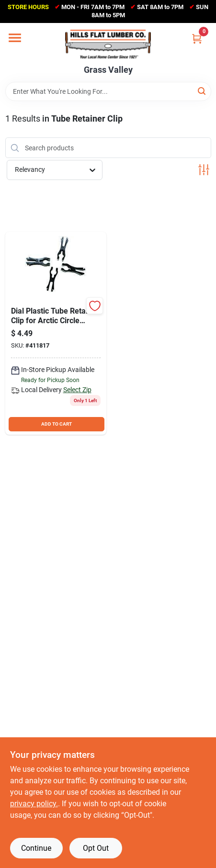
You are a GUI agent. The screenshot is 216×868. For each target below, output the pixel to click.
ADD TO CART (57, 424)
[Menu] (15, 38)
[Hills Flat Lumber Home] (108, 44)
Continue (36, 848)
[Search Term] (108, 91)
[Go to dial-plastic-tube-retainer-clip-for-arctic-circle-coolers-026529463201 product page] (56, 333)
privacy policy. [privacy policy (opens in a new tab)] (34, 804)
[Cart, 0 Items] (197, 39)
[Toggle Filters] (204, 170)
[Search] (202, 91)
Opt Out (96, 848)
